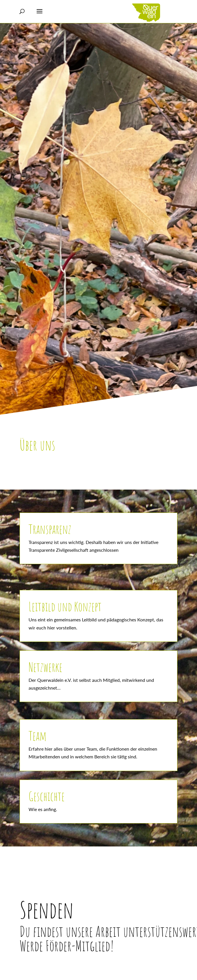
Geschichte (47, 796)
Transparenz (50, 529)
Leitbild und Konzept (65, 607)
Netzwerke (45, 667)
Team (37, 736)
